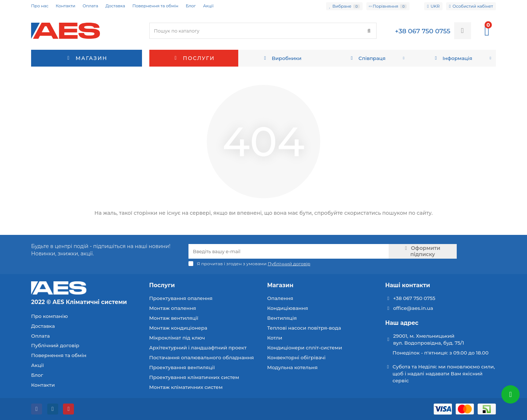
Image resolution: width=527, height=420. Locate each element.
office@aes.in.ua (413, 308)
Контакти (65, 6)
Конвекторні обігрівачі (296, 357)
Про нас (40, 6)
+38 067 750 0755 (414, 298)
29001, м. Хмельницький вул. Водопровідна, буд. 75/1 (429, 339)
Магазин (280, 285)
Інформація (453, 58)
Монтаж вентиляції (174, 318)
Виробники (282, 58)
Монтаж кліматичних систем (186, 387)
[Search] (263, 31)
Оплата (90, 6)
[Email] (289, 251)
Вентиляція (282, 318)
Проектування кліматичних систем (194, 377)
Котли (275, 338)
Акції (208, 6)
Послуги (194, 58)
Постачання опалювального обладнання (202, 357)
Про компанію (49, 316)
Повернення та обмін (156, 6)
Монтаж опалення (173, 308)
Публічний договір (55, 345)
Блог (190, 6)
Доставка (115, 6)
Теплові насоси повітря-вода (304, 328)
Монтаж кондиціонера (178, 328)
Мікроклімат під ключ (177, 338)
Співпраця (367, 58)
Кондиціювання (288, 308)
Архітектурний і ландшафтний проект (198, 348)
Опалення (280, 298)
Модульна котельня (292, 367)
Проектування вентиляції (182, 367)
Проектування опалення (181, 298)
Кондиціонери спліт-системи (305, 348)
